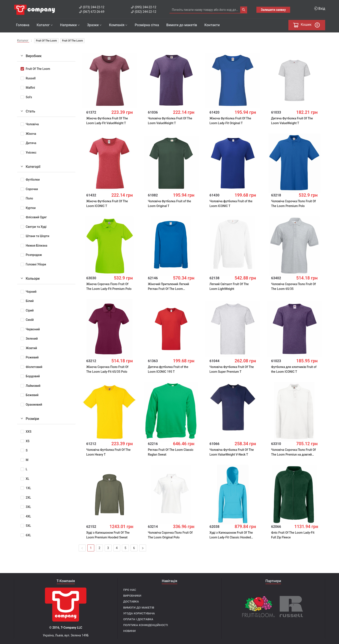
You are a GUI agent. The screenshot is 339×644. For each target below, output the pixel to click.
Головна (23, 25)
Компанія (118, 25)
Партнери (273, 581)
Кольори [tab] (30, 277)
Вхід (320, 9)
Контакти (212, 25)
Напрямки (70, 25)
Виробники (132, 595)
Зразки (94, 25)
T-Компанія (66, 581)
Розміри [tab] (30, 418)
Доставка (131, 601)
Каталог (45, 25)
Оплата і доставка (138, 619)
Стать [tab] (28, 110)
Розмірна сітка (147, 25)
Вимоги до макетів (182, 25)
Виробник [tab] (31, 55)
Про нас (130, 590)
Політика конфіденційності (146, 625)
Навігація (169, 581)
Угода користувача (139, 613)
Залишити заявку (273, 10)
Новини (129, 631)
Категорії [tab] (30, 166)
